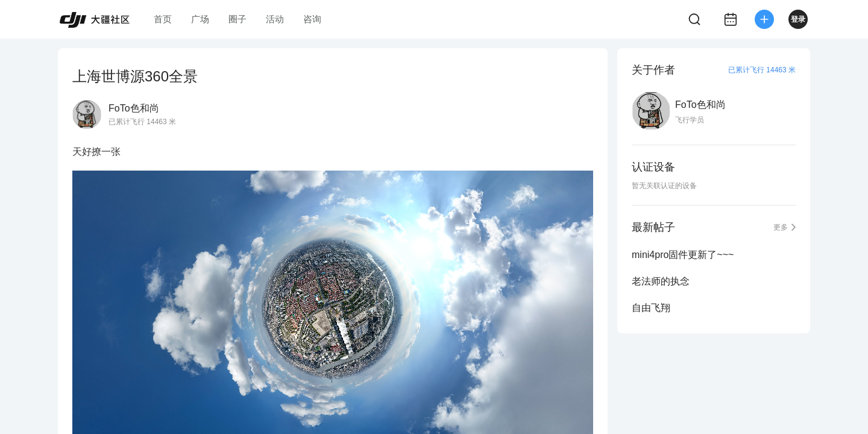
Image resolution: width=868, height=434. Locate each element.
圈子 (237, 19)
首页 (163, 19)
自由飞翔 (651, 308)
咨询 (312, 19)
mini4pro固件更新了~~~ (683, 255)
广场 (200, 19)
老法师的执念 (661, 281)
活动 (275, 19)
